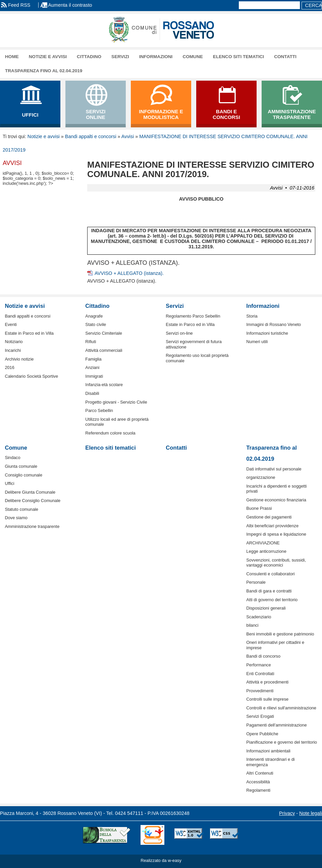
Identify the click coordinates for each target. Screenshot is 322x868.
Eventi (11, 324)
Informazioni (156, 57)
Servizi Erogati (260, 716)
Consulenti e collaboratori (270, 574)
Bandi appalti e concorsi (91, 136)
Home (12, 57)
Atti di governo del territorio (272, 600)
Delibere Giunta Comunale (30, 492)
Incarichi (13, 350)
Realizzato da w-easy (161, 860)
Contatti (285, 57)
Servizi (120, 57)
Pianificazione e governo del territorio (282, 742)
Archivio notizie (19, 359)
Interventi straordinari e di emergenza (270, 762)
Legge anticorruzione (266, 551)
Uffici (9, 483)
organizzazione (261, 477)
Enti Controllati (260, 674)
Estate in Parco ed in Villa (29, 333)
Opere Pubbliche (262, 734)
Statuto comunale (21, 509)
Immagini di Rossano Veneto (274, 324)
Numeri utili (257, 342)
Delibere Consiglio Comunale (33, 501)
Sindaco (12, 458)
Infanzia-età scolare (104, 385)
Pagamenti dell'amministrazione (276, 725)
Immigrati (94, 376)
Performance (258, 665)
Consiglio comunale (23, 475)
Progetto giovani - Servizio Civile (116, 402)
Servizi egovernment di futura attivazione (194, 344)
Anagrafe (94, 316)
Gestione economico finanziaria (276, 500)
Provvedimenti (260, 691)
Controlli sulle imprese (267, 699)
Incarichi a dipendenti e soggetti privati (276, 489)
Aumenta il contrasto (70, 5)
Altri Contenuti (260, 773)
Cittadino (89, 57)
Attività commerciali (104, 350)
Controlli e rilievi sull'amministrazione (281, 708)
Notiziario (14, 342)
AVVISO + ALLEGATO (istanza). (129, 273)
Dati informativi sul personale (274, 469)
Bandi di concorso (263, 656)
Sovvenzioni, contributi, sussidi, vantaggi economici (276, 563)
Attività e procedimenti (267, 682)
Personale (256, 582)
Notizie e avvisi (48, 57)
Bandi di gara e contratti (269, 591)
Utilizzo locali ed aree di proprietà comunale (117, 422)
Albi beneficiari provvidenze (272, 526)
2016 (9, 367)
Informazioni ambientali (268, 751)
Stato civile (96, 324)
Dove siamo (16, 518)
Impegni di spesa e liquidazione (276, 534)
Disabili (92, 393)
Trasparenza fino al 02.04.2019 (44, 71)
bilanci (252, 625)
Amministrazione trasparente (32, 526)
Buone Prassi (259, 508)
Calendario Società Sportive (31, 376)
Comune (193, 57)
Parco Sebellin (99, 410)
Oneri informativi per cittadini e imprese (275, 645)
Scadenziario (259, 617)
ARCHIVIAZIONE (263, 543)
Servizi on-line (179, 333)
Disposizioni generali (266, 608)
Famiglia (93, 359)
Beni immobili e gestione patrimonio (280, 634)
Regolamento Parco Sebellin (193, 316)
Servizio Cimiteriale (104, 333)
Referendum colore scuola (110, 433)
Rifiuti (91, 342)
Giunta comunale (21, 466)
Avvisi (128, 136)
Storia (252, 316)
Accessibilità (258, 782)
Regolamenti (258, 790)
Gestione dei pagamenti (269, 517)
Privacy (287, 813)
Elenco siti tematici (238, 57)
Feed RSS (19, 5)
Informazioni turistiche (267, 333)
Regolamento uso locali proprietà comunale (197, 358)
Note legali (311, 813)
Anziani (92, 367)
